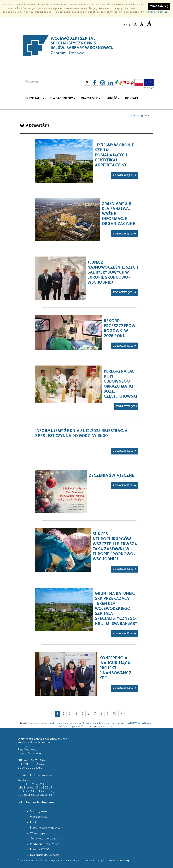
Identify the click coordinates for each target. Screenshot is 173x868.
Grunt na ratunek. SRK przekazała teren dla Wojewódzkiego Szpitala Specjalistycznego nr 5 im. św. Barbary (116, 609)
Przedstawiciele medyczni (46, 828)
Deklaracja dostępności (44, 855)
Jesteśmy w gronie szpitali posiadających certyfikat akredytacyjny (114, 156)
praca (88, 723)
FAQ (33, 822)
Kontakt (132, 98)
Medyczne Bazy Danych (45, 844)
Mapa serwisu (39, 817)
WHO (131, 723)
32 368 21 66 (44, 795)
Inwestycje (91, 98)
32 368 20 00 (40, 784)
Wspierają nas (39, 833)
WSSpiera (147, 723)
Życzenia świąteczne (111, 476)
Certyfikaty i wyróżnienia (45, 839)
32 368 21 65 (26, 795)
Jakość (113, 98)
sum (110, 723)
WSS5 (138, 723)
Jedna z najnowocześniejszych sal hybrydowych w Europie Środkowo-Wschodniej (113, 273)
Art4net (124, 861)
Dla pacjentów (63, 98)
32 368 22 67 (44, 788)
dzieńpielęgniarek (62, 723)
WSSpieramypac (68, 726)
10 (115, 714)
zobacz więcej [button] (124, 175)
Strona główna (142, 116)
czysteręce (46, 723)
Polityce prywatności (156, 12)
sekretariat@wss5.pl (40, 775)
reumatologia (100, 723)
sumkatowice (120, 723)
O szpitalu (35, 98)
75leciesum (33, 723)
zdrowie (110, 726)
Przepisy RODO (40, 850)
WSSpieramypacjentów (91, 726)
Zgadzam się (159, 6)
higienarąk (78, 723)
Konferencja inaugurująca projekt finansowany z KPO (115, 668)
